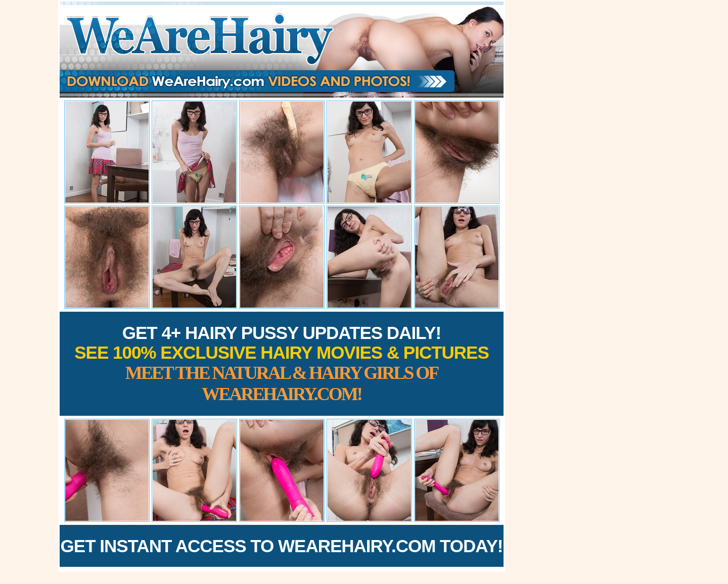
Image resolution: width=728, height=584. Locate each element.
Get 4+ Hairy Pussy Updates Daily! (282, 363)
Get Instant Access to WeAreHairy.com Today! (282, 546)
